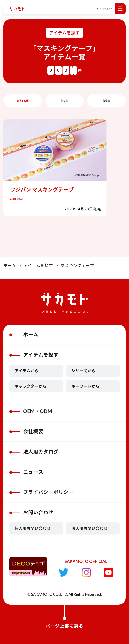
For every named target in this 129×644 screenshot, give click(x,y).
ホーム (10, 265)
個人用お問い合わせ (33, 528)
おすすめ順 (23, 101)
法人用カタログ (34, 452)
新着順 (64, 101)
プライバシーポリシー (41, 492)
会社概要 (26, 431)
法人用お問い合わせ (90, 528)
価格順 (106, 101)
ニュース (26, 472)
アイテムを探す (38, 265)
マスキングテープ (77, 265)
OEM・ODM (31, 411)
